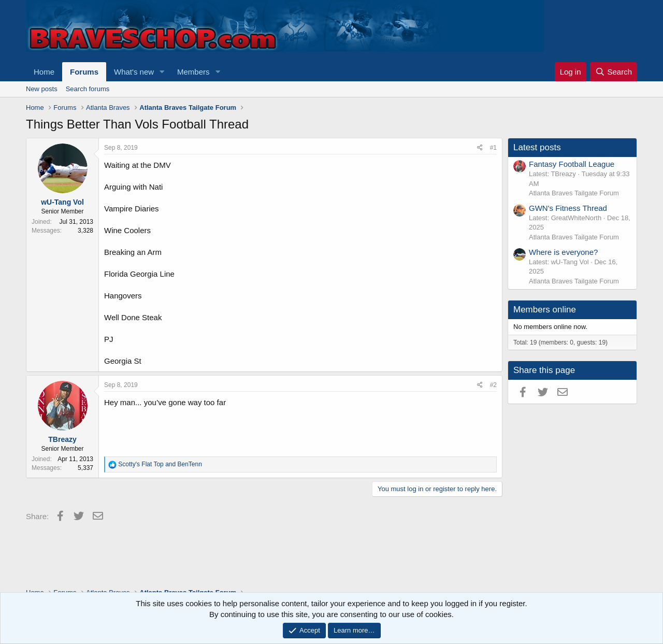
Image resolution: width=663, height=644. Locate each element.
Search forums (88, 89)
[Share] (480, 148)
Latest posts (537, 147)
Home (44, 72)
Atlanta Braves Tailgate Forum (574, 193)
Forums (84, 72)
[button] (162, 72)
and (160, 464)
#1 (493, 148)
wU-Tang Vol (62, 202)
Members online (545, 310)
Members (193, 72)
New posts (42, 89)
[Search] (614, 72)
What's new (134, 72)
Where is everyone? (563, 252)
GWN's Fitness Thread (568, 208)
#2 (493, 385)
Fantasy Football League (572, 164)
